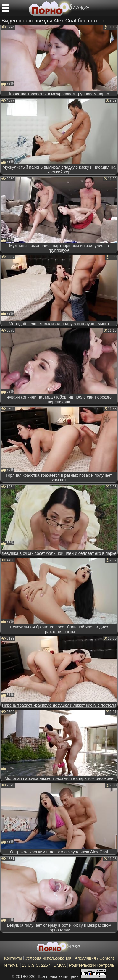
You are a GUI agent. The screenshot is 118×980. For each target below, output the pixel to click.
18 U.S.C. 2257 (36, 965)
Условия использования (48, 958)
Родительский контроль (92, 965)
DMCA (59, 965)
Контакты (13, 958)
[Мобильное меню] (5, 8)
